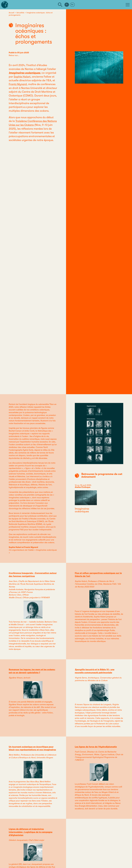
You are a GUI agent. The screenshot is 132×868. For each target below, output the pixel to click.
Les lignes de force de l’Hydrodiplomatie (96, 747)
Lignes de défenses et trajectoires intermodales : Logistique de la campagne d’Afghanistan (31, 832)
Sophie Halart (22, 77)
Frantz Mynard (18, 84)
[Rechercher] (60, 5)
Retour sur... (14, 55)
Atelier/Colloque (83, 487)
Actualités (20, 13)
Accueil (12, 13)
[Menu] (128, 5)
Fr (67, 5)
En (72, 5)
